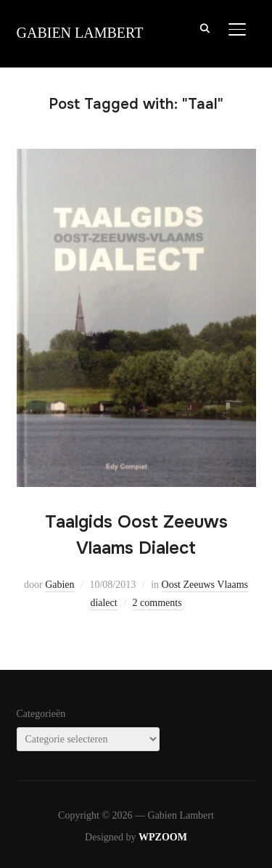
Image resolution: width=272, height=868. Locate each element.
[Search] (205, 28)
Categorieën (41, 714)
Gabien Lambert (80, 33)
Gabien (59, 585)
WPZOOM (163, 837)
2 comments (157, 603)
